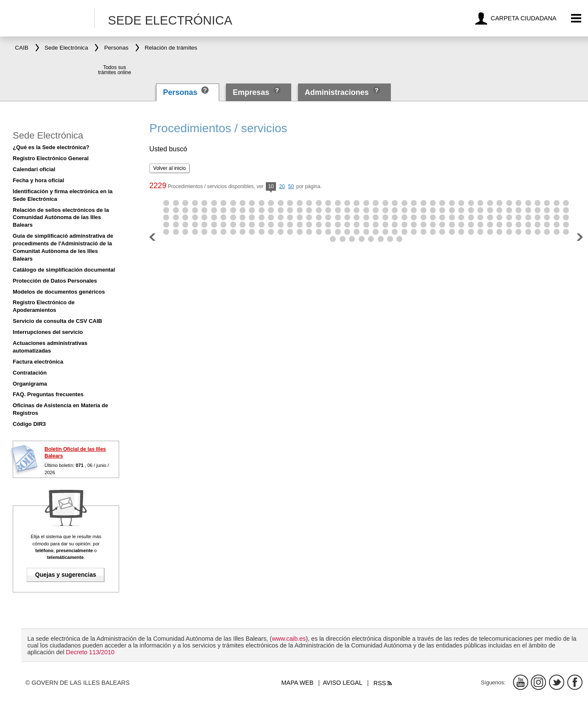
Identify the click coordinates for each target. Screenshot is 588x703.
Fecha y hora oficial (38, 180)
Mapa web (298, 683)
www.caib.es (289, 639)
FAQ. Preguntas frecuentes (48, 394)
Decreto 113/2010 (90, 652)
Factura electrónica (38, 362)
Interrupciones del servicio (48, 332)
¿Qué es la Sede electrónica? (51, 147)
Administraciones (337, 92)
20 (282, 186)
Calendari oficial (34, 169)
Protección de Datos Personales (55, 281)
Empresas (251, 92)
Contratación (30, 373)
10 (271, 187)
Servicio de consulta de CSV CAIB (57, 321)
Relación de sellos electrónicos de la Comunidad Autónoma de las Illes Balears (61, 218)
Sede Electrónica (48, 135)
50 (291, 186)
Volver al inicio (169, 168)
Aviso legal (342, 683)
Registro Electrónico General (51, 158)
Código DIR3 (29, 424)
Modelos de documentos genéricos (59, 292)
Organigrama (30, 384)
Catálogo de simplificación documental (64, 270)
